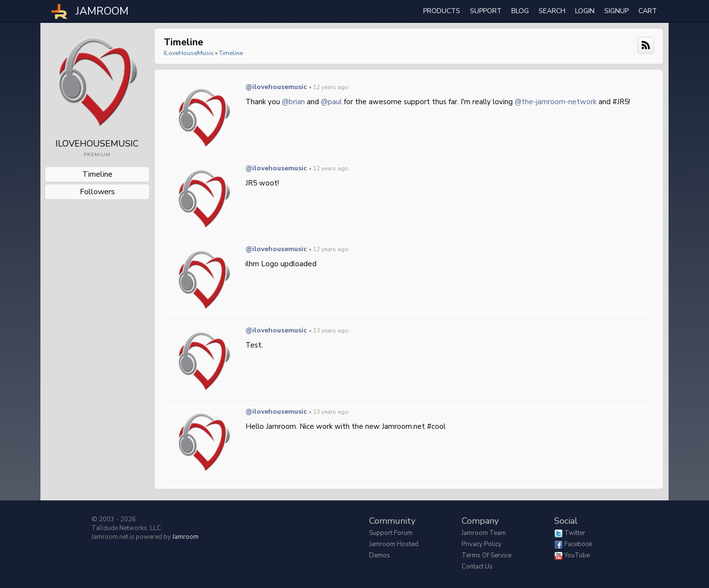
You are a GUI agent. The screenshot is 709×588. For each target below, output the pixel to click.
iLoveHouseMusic (189, 53)
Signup (616, 11)
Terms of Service (486, 555)
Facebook (578, 544)
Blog (520, 11)
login (585, 11)
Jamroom (186, 537)
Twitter (575, 533)
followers (97, 192)
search (552, 11)
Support (486, 11)
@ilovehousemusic (276, 87)
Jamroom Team (484, 533)
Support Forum (391, 533)
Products (442, 11)
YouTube (577, 555)
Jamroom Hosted (394, 544)
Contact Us (477, 567)
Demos (380, 555)
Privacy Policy (482, 544)
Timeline (97, 174)
